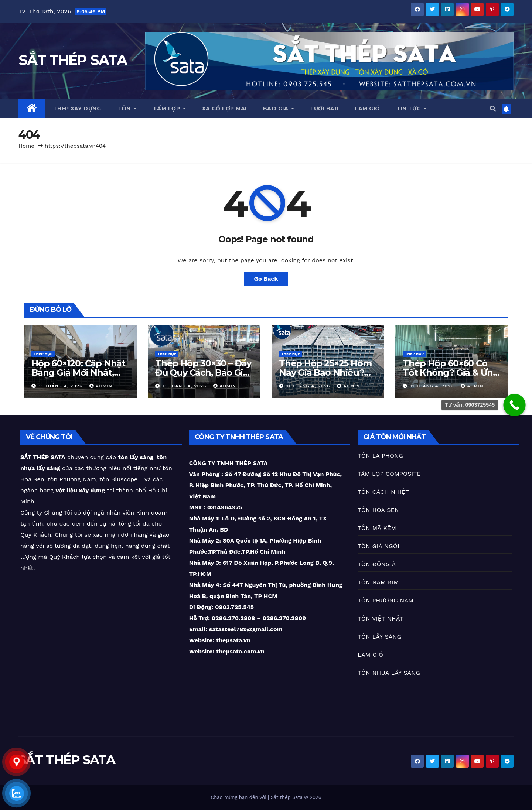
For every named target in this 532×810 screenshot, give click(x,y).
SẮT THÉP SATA (73, 60)
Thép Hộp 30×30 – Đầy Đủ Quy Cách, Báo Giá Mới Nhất (203, 372)
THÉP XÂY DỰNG (77, 109)
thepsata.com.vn (240, 651)
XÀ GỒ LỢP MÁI (224, 109)
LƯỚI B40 (324, 109)
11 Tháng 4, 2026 (62, 386)
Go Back (266, 279)
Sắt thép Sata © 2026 (296, 797)
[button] (493, 109)
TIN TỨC (412, 109)
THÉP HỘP (43, 354)
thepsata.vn (232, 640)
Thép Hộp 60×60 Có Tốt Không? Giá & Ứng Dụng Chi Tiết (451, 372)
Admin (101, 386)
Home (26, 146)
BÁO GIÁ (279, 109)
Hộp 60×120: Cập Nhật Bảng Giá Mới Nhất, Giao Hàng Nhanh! (78, 372)
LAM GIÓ (367, 109)
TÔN (127, 109)
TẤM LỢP (170, 109)
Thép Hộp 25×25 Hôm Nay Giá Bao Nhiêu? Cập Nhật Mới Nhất (325, 372)
